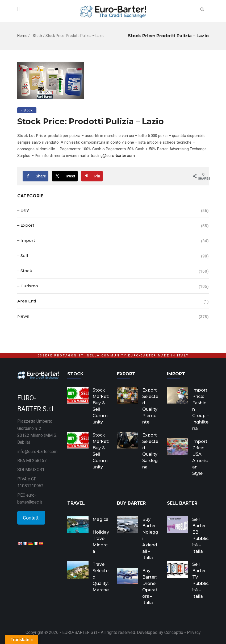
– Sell (23, 255)
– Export (26, 225)
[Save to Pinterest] (92, 176)
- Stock (36, 36)
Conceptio (174, 632)
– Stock (25, 271)
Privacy (194, 632)
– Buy (23, 210)
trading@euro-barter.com (113, 156)
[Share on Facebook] (35, 176)
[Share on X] (65, 176)
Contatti (31, 518)
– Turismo (28, 286)
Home (22, 36)
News (23, 316)
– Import (26, 240)
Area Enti (27, 301)
